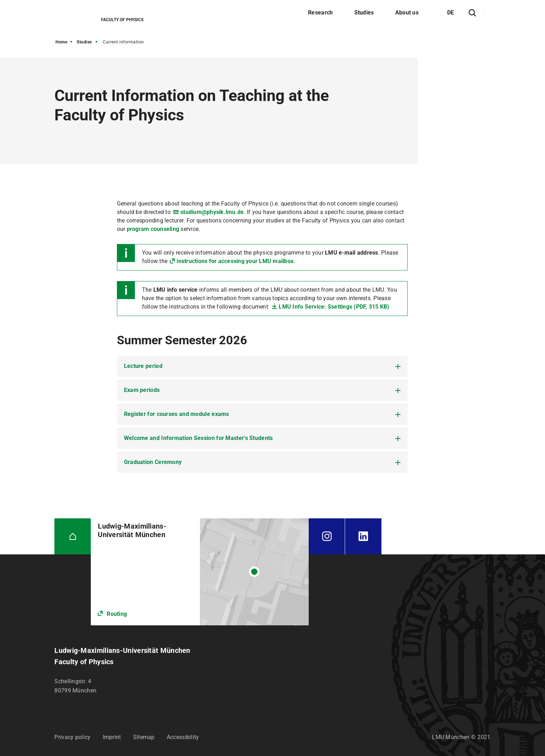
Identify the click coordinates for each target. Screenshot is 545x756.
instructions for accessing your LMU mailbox (235, 261)
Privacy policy (72, 737)
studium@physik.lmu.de (212, 212)
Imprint (112, 737)
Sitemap (144, 737)
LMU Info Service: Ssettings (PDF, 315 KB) (334, 307)
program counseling (153, 229)
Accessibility (183, 737)
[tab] (262, 366)
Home (61, 42)
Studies (84, 42)
